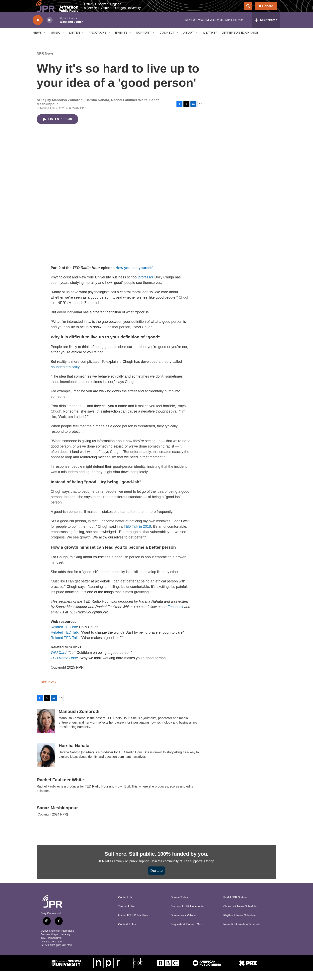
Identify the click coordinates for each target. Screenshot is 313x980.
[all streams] (266, 29)
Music (55, 42)
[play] (38, 29)
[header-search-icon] (250, 11)
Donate (270, 10)
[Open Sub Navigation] (45, 42)
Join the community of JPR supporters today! (183, 870)
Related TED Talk (65, 641)
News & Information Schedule (242, 933)
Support (144, 42)
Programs (98, 42)
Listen (75, 42)
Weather (210, 42)
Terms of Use (126, 915)
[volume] (50, 29)
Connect (167, 42)
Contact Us (125, 906)
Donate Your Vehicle (183, 924)
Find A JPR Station (235, 906)
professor (146, 286)
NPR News (45, 62)
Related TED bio (64, 636)
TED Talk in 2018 (137, 535)
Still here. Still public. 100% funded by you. (156, 863)
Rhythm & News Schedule (240, 924)
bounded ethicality (65, 376)
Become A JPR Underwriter (188, 915)
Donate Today (179, 906)
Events (121, 42)
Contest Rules (127, 933)
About (189, 42)
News (37, 42)
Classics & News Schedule (240, 915)
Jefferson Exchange (240, 42)
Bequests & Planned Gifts (187, 933)
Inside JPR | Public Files (133, 924)
